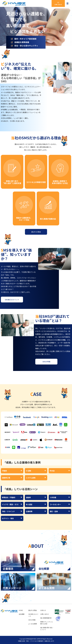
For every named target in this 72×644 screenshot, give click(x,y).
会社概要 (22, 614)
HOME (21, 610)
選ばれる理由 (36, 232)
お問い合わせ (45, 614)
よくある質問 (33, 624)
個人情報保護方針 (46, 618)
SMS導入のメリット (12, 300)
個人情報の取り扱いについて (47, 629)
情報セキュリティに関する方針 (47, 623)
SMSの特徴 (46, 362)
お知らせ (43, 610)
